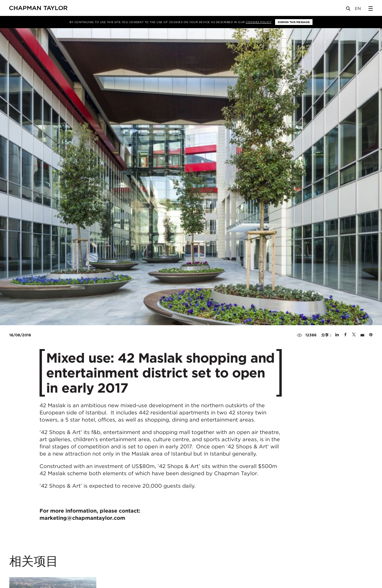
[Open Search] (349, 10)
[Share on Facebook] (345, 335)
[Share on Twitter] (354, 335)
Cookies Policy (259, 22)
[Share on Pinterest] (371, 335)
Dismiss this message (294, 22)
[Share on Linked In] (337, 335)
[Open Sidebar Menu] (371, 8)
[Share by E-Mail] (362, 335)
